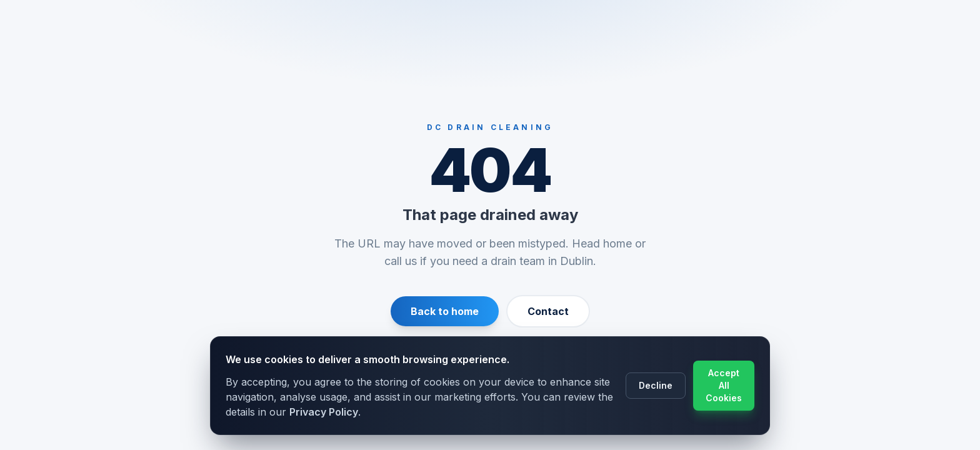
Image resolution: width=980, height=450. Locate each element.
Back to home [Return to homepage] (445, 311)
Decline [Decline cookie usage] (656, 385)
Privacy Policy (324, 412)
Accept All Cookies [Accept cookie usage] (724, 385)
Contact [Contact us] (548, 311)
